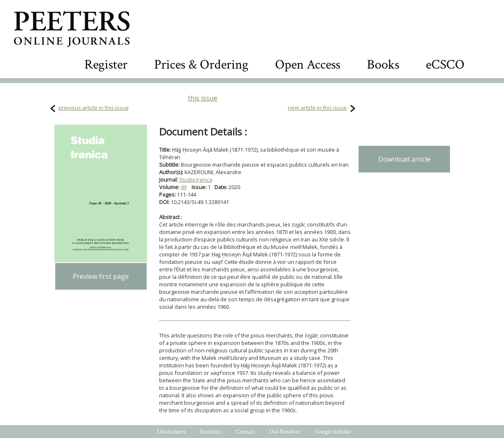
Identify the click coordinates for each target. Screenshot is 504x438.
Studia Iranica (196, 180)
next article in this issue (317, 108)
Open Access (308, 65)
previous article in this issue (94, 108)
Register (106, 65)
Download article (404, 159)
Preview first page (101, 276)
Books (383, 65)
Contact (245, 432)
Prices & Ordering (201, 65)
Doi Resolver (285, 432)
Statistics (211, 432)
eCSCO (445, 65)
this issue (203, 98)
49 (184, 187)
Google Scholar (333, 432)
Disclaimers (171, 432)
